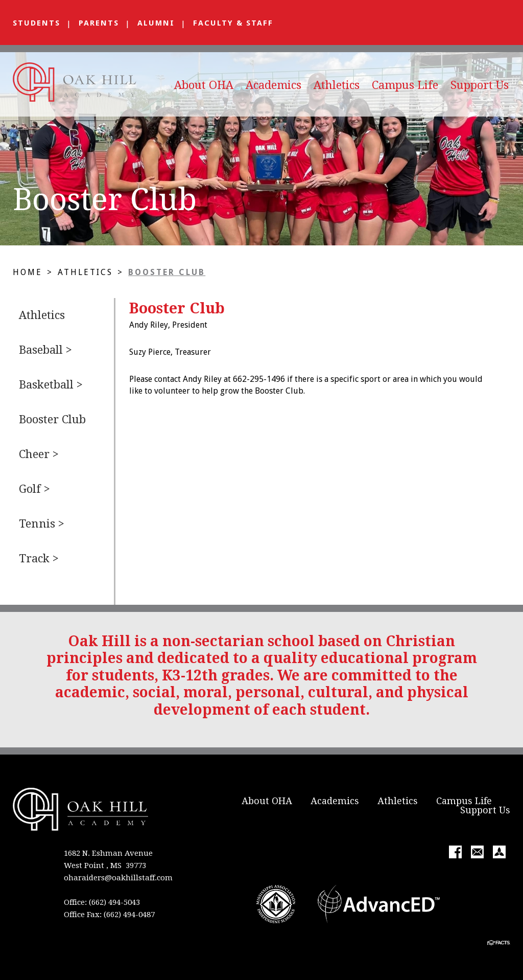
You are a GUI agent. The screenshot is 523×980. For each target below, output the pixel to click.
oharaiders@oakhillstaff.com (118, 878)
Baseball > (45, 350)
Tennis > (42, 524)
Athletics (337, 85)
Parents (99, 23)
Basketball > (51, 385)
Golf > (34, 489)
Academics (274, 85)
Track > (39, 559)
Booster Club (167, 272)
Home (28, 272)
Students (37, 23)
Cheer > (39, 454)
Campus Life (405, 85)
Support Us (480, 85)
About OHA (204, 85)
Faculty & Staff (233, 23)
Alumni (156, 23)
